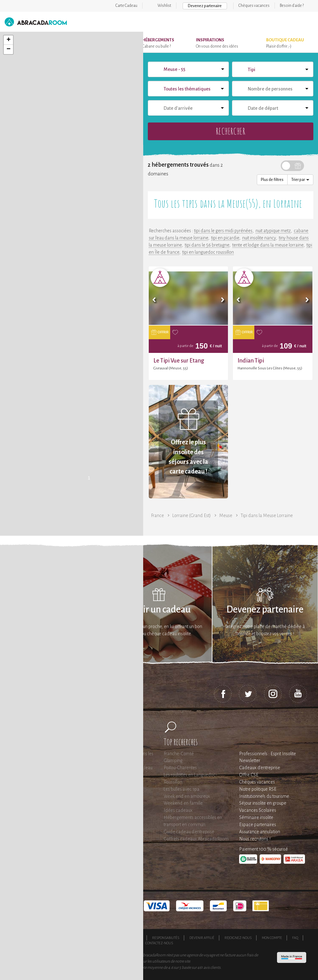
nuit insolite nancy (259, 238)
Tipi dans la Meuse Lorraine (267, 515)
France (157, 515)
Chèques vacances (254, 6)
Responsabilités (166, 938)
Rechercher (230, 131)
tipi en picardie (225, 238)
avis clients (212, 968)
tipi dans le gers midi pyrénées (223, 231)
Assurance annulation (260, 832)
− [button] (9, 49)
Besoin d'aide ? (292, 6)
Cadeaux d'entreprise (260, 768)
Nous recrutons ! (255, 839)
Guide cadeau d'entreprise (189, 832)
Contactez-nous (159, 943)
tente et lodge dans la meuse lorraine (268, 245)
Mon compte (272, 938)
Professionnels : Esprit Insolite (268, 754)
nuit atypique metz (273, 231)
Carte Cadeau (126, 6)
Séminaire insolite (256, 817)
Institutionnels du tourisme (264, 796)
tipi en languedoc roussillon (208, 252)
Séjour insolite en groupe (263, 803)
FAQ (295, 938)
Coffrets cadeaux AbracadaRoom (196, 839)
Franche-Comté (179, 754)
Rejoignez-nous (238, 938)
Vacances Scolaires (258, 810)
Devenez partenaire (205, 6)
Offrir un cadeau (159, 610)
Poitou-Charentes (180, 768)
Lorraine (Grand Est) (192, 515)
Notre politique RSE (258, 789)
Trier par (300, 180)
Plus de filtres (272, 180)
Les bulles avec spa (182, 789)
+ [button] (9, 40)
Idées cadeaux (178, 810)
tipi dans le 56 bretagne (207, 245)
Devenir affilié (202, 938)
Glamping (173, 760)
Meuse (226, 515)
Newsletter (250, 760)
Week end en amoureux (187, 796)
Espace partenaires (258, 825)
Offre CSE (249, 775)
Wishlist (164, 6)
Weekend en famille (183, 803)
